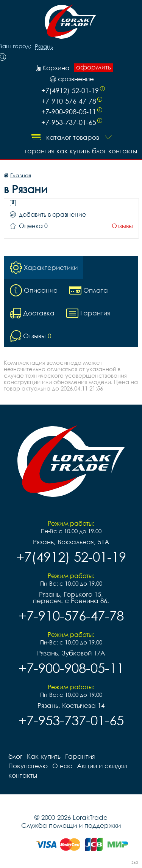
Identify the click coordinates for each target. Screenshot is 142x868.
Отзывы (122, 226)
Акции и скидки (102, 766)
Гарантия (40, 151)
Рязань (44, 47)
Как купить (73, 151)
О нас (62, 766)
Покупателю (28, 766)
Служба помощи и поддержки (71, 825)
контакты (123, 151)
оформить (94, 67)
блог (99, 151)
